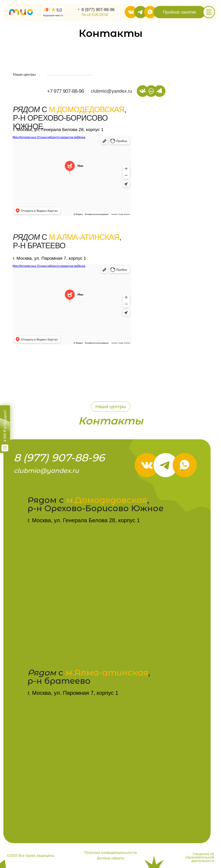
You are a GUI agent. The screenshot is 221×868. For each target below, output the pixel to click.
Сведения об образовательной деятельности (200, 857)
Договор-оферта (110, 858)
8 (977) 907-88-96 (98, 10)
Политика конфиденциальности (111, 853)
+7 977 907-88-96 (66, 91)
